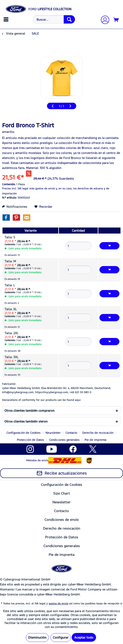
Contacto (71, 433)
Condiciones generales (64, 440)
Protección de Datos (30, 440)
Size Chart (62, 493)
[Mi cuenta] (103, 20)
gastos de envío (58, 604)
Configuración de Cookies (23, 433)
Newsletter (53, 433)
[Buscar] (69, 19)
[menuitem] (7, 19)
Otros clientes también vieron (26, 421)
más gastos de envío (42, 189)
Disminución (37, 637)
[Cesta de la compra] (116, 20)
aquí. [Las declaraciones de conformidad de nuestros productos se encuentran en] (78, 400)
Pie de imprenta (95, 440)
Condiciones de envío (62, 520)
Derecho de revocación (98, 433)
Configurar (61, 637)
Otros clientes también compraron (29, 411)
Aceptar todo (84, 637)
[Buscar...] (54, 19)
